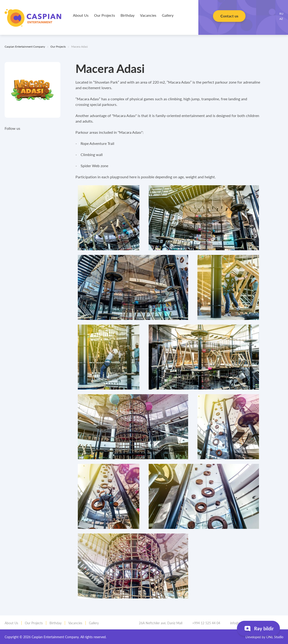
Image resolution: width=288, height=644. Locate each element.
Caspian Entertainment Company (33, 18)
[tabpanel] (109, 218)
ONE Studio (275, 637)
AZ (281, 19)
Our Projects (105, 15)
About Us (81, 15)
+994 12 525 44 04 (205, 623)
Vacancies (148, 15)
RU (281, 13)
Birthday (128, 15)
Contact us (229, 18)
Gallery (168, 15)
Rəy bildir (258, 629)
